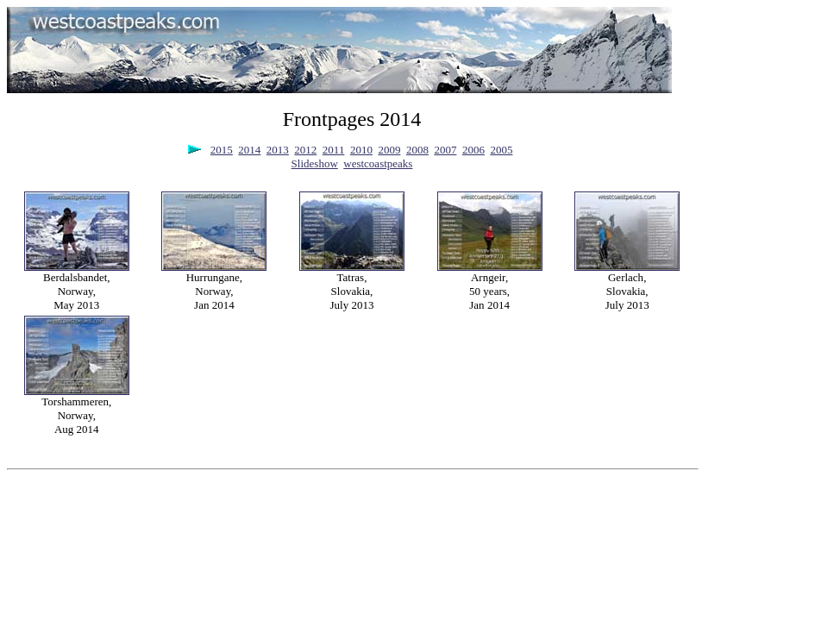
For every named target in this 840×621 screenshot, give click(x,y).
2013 (278, 150)
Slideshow (315, 163)
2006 (473, 150)
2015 (222, 150)
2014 (249, 150)
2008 (417, 150)
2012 (305, 150)
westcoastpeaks (378, 163)
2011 (334, 150)
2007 (445, 150)
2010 (361, 150)
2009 (389, 150)
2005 (501, 150)
